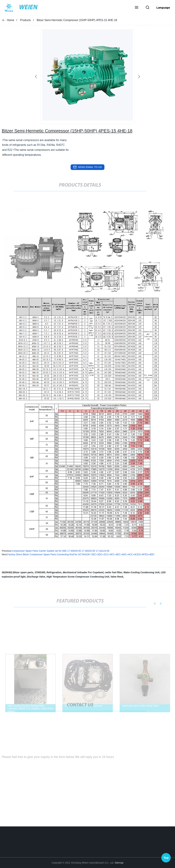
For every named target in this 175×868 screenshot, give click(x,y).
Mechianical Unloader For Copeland (83, 572)
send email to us (87, 167)
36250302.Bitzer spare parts (17, 572)
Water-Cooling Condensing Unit (141, 572)
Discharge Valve (36, 577)
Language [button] (163, 8)
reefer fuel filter (113, 572)
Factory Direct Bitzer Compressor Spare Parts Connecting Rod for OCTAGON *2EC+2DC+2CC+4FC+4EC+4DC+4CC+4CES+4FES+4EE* (81, 554)
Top (166, 858)
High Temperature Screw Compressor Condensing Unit (78, 577)
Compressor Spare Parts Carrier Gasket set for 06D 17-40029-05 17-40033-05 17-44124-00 (61, 551)
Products (25, 20)
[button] (137, 8)
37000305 (40, 572)
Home (11, 20)
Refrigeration (54, 572)
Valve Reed (117, 577)
